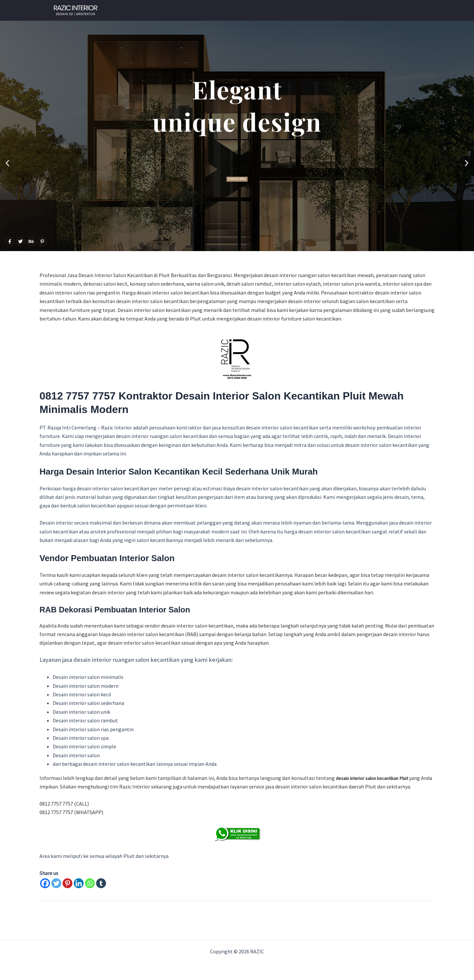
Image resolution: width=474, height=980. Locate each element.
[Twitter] (56, 883)
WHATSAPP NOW (247, 10)
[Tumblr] (101, 883)
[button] (7, 163)
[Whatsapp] (90, 883)
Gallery (328, 10)
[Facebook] (45, 883)
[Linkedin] (79, 883)
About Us (361, 10)
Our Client (292, 10)
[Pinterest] (67, 883)
